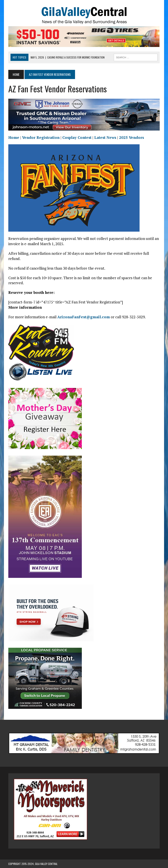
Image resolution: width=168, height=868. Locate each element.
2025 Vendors (131, 137)
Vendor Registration (41, 137)
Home (14, 137)
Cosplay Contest (77, 137)
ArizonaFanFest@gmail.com (84, 317)
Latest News (105, 137)
